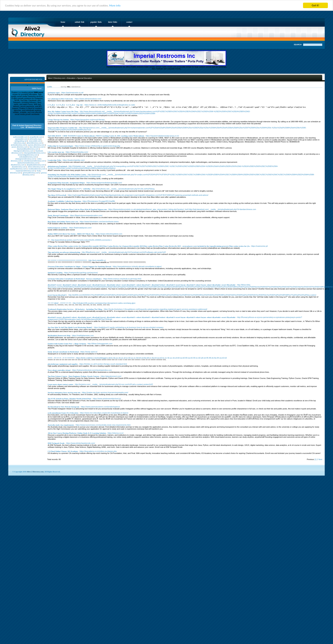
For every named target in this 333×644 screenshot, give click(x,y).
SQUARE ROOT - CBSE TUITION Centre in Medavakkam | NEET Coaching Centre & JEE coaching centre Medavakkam (96, 136)
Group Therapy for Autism (58, 120)
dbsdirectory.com (18, 165)
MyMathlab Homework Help (59, 335)
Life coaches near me (56, 152)
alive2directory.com (34, 143)
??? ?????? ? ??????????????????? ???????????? (67, 260)
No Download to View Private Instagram (63, 407)
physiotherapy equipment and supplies (63, 364)
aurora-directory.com (36, 145)
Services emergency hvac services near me (64, 392)
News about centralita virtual (59, 370)
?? (49, 240)
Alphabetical (76, 87)
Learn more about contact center (60, 384)
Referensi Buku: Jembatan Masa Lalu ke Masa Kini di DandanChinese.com (77, 209)
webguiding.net (21, 141)
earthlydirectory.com (18, 169)
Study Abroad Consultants (58, 215)
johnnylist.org (35, 139)
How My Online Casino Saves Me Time (63, 111)
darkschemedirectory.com (28, 163)
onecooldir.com (35, 141)
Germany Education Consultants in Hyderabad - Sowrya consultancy (75, 279)
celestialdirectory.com (28, 157)
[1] (315, 459)
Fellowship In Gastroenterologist (60, 146)
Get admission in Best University (60, 99)
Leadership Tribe (54, 160)
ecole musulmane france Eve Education (63, 413)
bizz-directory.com (37, 147)
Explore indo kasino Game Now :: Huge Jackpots (67, 344)
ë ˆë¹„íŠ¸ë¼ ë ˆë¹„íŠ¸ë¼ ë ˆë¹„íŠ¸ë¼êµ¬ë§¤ (65, 105)
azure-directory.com (20, 147)
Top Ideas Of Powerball (57, 195)
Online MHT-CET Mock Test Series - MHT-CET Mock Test (71, 234)
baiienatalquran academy (58, 228)
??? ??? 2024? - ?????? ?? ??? (59, 303)
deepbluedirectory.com (36, 165)
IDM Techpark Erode (56, 443)
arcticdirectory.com (18, 145)
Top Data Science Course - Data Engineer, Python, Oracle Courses (73, 376)
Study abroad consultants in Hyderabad (63, 352)
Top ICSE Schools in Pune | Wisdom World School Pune (69, 399)
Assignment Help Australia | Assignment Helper (66, 183)
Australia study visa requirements (61, 425)
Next (320, 459)
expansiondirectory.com (25, 171)
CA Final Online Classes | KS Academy (63, 451)
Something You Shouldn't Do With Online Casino (67, 175)
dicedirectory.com (19, 167)
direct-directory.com (36, 167)
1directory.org (19, 143)
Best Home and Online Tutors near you (63, 222)
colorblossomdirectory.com (34, 161)
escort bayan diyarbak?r (57, 295)
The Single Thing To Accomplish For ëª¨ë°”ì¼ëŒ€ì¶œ (69, 189)
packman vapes (54, 93)
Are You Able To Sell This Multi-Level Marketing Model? (70, 327)
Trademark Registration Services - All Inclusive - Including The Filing (75, 309)
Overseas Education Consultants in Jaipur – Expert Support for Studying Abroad (79, 266)
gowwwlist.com (21, 139)
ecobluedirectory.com (37, 169)
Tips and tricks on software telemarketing (64, 252)
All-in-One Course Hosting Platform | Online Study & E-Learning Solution (77, 433)
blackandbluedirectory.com (28, 149)
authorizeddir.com (20, 137)
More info (115, 6)
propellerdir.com (36, 137)
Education (71, 78)
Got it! (315, 5)
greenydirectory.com (31, 173)
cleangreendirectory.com (25, 159)
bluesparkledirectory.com (34, 153)
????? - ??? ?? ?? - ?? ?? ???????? (61, 358)
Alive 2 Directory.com (29, 31)
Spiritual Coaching (55, 273)
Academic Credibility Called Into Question (64, 201)
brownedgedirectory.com (28, 155)
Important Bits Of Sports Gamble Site (63, 128)
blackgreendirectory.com (24, 151)
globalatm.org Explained (57, 166)
